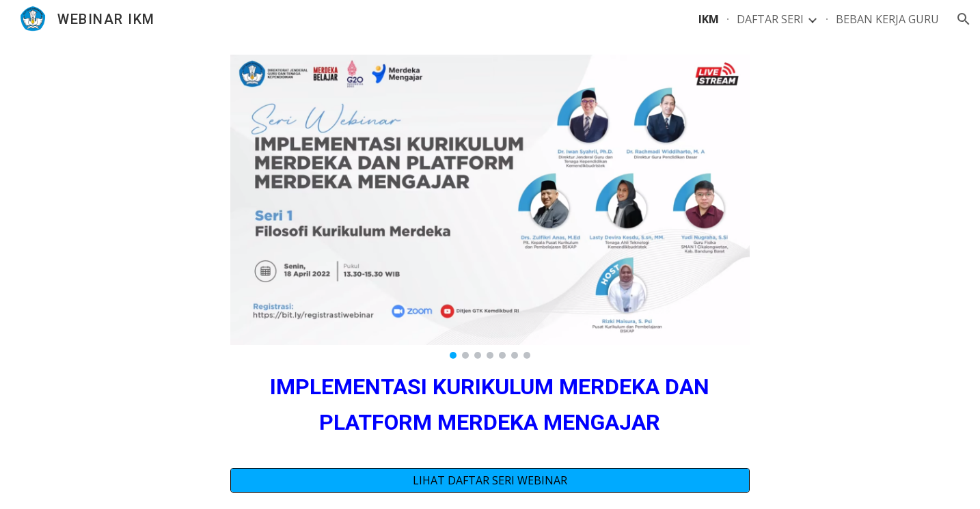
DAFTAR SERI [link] (770, 19)
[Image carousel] (490, 207)
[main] (490, 404)
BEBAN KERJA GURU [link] (887, 19)
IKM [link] (709, 19)
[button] (964, 19)
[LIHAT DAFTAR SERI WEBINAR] (490, 480)
